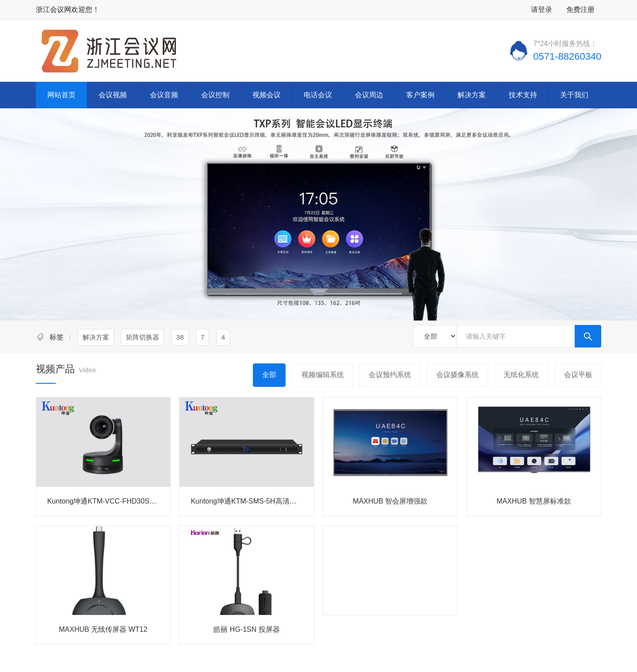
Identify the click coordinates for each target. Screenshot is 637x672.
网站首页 (61, 95)
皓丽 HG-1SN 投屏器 (246, 629)
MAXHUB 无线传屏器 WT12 (103, 629)
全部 (269, 375)
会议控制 (215, 95)
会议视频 (113, 95)
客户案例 (420, 95)
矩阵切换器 (143, 337)
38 (180, 337)
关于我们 (574, 95)
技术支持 (523, 95)
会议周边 (369, 95)
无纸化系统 (521, 375)
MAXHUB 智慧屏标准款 (534, 501)
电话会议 (318, 95)
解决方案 (472, 95)
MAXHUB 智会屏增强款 (390, 501)
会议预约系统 (390, 375)
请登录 (542, 10)
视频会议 (267, 95)
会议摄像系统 (458, 375)
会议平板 (578, 375)
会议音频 (164, 95)
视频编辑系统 (323, 375)
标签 (57, 337)
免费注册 (580, 10)
